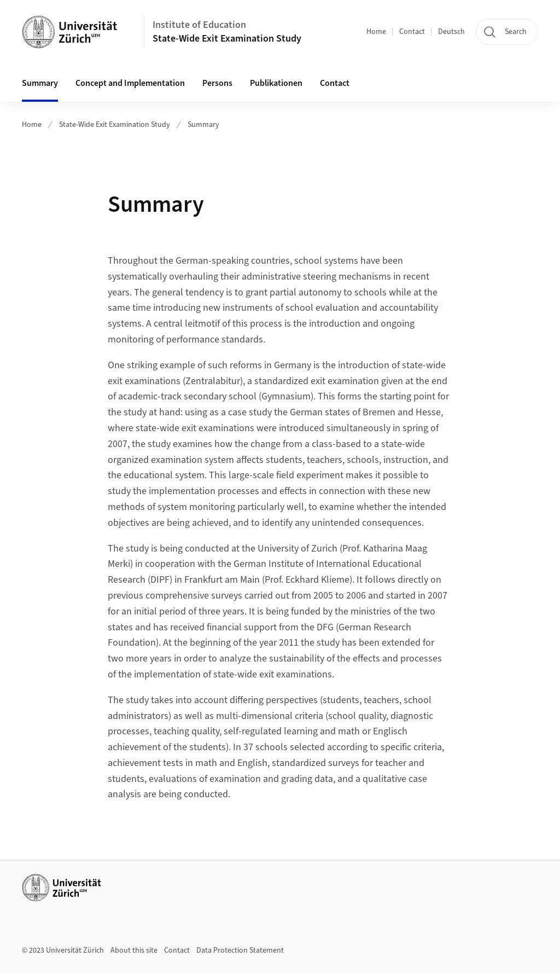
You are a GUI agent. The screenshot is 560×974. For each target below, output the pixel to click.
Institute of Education (199, 25)
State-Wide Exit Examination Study (227, 39)
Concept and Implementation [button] (130, 83)
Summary (40, 83)
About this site (134, 950)
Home (376, 32)
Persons (217, 83)
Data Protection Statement (240, 950)
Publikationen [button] (276, 83)
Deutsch (451, 32)
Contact (412, 32)
